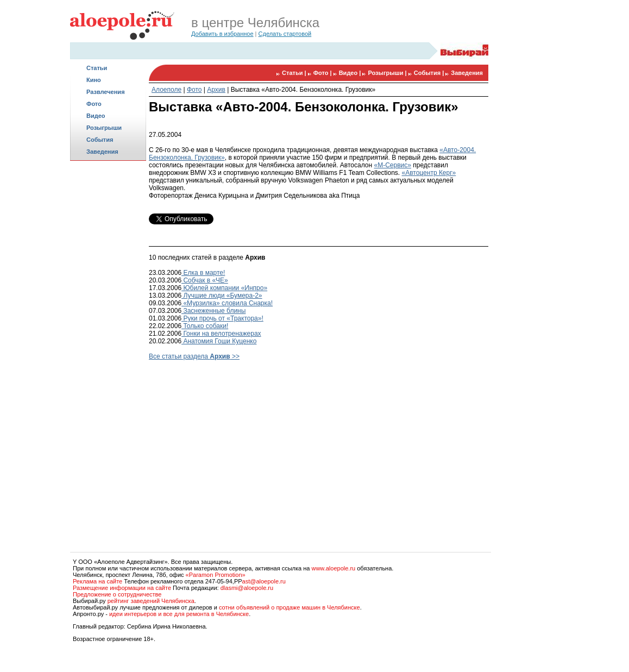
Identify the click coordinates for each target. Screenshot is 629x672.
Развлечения (106, 92)
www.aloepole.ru (333, 568)
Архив (216, 90)
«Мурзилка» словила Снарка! (227, 303)
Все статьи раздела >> (194, 356)
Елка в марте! (203, 273)
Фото (94, 104)
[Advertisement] (108, 335)
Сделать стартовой (285, 34)
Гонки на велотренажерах (221, 334)
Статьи (97, 68)
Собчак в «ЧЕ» (205, 280)
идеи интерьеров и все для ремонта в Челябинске (179, 614)
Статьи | (295, 73)
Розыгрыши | (388, 73)
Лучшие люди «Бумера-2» (222, 296)
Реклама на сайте (98, 581)
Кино (94, 80)
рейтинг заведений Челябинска (151, 601)
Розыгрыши (104, 128)
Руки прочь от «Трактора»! (222, 318)
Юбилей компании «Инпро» (224, 288)
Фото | (323, 73)
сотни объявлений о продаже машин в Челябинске (290, 607)
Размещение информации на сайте (122, 588)
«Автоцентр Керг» (429, 173)
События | (430, 73)
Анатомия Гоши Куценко (219, 341)
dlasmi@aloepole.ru (247, 588)
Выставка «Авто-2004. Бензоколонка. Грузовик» (303, 90)
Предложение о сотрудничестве (117, 594)
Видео (96, 116)
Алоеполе (166, 90)
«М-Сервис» (392, 165)
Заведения (102, 152)
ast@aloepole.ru (264, 581)
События (100, 140)
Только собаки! (205, 326)
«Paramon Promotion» (216, 575)
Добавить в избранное (222, 34)
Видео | (351, 73)
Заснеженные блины (213, 311)
